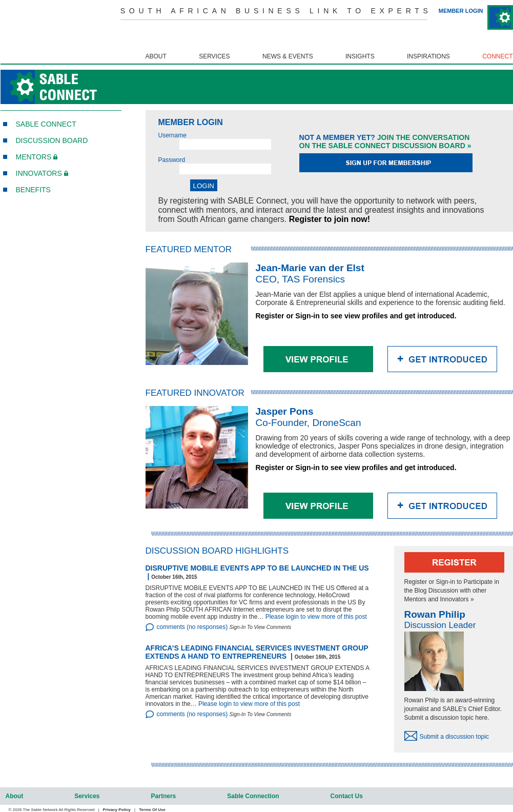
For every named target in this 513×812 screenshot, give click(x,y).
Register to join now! (330, 219)
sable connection (253, 796)
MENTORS (37, 157)
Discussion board (52, 140)
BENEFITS (33, 190)
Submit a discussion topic (454, 737)
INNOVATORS (42, 173)
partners (164, 796)
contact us (347, 796)
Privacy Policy (117, 810)
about (156, 56)
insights (360, 56)
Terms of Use (152, 810)
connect (497, 56)
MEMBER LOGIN (461, 11)
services (214, 56)
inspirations (428, 56)
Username (172, 135)
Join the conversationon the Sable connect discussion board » (385, 141)
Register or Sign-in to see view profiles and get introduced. (356, 316)
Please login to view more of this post (316, 617)
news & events (288, 56)
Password (172, 160)
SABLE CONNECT (46, 124)
